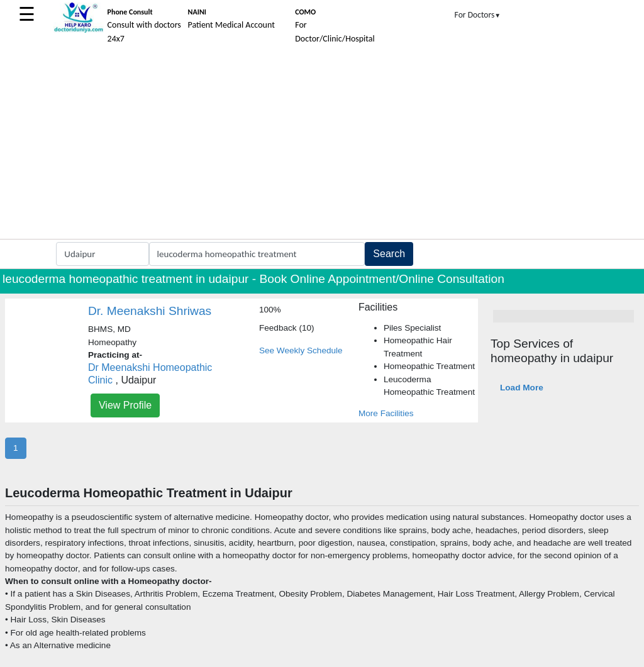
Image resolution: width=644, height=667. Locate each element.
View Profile (125, 405)
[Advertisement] (322, 145)
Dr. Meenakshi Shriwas (150, 311)
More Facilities (386, 413)
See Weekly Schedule (301, 350)
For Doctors (478, 15)
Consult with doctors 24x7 (144, 26)
